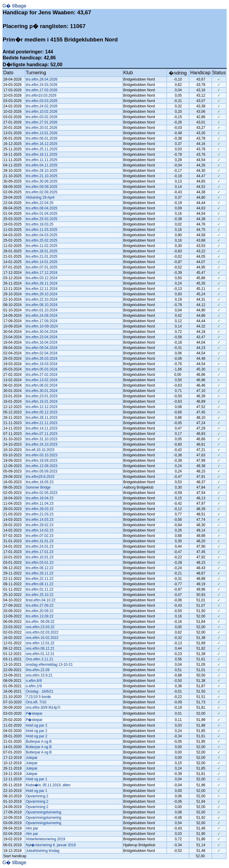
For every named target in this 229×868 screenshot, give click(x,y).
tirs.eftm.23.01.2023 (41, 396)
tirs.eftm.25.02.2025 (41, 240)
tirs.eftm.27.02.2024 (41, 375)
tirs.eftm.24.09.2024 (41, 316)
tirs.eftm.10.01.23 (40, 557)
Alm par (32, 828)
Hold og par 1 (36, 779)
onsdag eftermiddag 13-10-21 (49, 665)
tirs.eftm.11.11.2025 (41, 160)
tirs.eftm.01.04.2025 (41, 214)
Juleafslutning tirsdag (42, 851)
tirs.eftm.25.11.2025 (41, 149)
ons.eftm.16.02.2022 (42, 638)
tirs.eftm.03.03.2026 (41, 101)
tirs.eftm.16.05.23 (40, 482)
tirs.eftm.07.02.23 (40, 536)
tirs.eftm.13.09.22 (40, 616)
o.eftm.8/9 (34, 681)
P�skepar (34, 713)
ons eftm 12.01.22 (40, 643)
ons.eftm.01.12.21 (40, 654)
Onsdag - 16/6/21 (40, 691)
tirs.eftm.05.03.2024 (41, 369)
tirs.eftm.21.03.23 (40, 514)
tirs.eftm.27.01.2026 (41, 122)
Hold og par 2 (36, 725)
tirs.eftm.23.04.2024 (41, 337)
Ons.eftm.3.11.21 (39, 659)
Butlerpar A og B (39, 742)
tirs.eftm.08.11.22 (40, 584)
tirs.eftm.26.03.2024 (41, 359)
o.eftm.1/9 (34, 686)
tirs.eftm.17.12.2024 (41, 273)
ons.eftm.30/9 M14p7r (43, 708)
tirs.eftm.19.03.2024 (41, 364)
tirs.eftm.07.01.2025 (41, 267)
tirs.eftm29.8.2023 (40, 477)
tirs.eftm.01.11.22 (40, 589)
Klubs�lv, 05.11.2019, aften (48, 785)
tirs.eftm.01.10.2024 (41, 310)
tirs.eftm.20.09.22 (40, 611)
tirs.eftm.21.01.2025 (41, 257)
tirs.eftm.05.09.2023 (41, 471)
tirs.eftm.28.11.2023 (41, 418)
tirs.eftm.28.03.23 (40, 509)
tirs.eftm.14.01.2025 (41, 262)
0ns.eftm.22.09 (37, 670)
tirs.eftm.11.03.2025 (41, 230)
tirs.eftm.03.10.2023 (41, 455)
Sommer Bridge (38, 487)
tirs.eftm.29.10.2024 (41, 294)
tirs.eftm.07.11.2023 (41, 434)
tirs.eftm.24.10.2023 (41, 444)
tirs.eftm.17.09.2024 (41, 321)
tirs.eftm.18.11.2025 (41, 155)
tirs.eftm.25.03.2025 (41, 219)
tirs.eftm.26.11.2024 (41, 283)
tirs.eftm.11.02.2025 (41, 246)
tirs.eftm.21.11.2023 (41, 423)
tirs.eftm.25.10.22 (40, 595)
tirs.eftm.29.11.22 (40, 573)
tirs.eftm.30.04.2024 (41, 332)
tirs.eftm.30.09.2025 (41, 181)
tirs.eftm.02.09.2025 (41, 192)
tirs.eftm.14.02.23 (40, 530)
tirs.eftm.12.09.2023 (41, 466)
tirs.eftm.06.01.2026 (41, 138)
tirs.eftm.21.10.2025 (41, 176)
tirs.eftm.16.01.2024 (41, 401)
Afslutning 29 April (40, 197)
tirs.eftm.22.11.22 (40, 579)
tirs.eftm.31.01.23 (40, 541)
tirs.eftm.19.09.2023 (41, 461)
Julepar (31, 758)
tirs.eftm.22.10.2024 (41, 299)
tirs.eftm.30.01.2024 (41, 391)
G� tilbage (14, 6)
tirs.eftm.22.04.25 (40, 203)
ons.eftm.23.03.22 (40, 627)
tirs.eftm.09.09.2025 (41, 187)
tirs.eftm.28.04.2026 (41, 79)
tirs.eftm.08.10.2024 (41, 305)
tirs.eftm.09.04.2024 (41, 348)
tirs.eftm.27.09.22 (40, 606)
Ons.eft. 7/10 (36, 702)
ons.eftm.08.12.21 (40, 648)
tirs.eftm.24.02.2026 (41, 106)
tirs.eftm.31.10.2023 (41, 439)
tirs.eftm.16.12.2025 (41, 144)
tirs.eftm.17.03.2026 (41, 90)
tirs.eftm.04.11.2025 (41, 165)
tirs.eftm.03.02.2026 (41, 117)
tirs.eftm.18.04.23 (40, 498)
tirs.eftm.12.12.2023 (41, 407)
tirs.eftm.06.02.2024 (41, 385)
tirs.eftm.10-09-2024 (42, 326)
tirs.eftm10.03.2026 (41, 95)
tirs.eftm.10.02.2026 (41, 112)
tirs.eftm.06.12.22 (40, 568)
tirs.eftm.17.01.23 (40, 552)
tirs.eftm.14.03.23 (40, 520)
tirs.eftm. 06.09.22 (40, 622)
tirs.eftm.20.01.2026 (41, 128)
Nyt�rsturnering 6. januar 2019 (51, 845)
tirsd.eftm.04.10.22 (40, 600)
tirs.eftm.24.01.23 (40, 546)
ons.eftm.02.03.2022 (42, 632)
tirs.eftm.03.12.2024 (41, 278)
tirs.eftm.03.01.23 (40, 563)
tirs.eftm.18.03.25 (40, 224)
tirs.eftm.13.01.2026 (41, 133)
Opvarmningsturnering (43, 812)
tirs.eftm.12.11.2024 (41, 289)
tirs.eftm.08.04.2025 (41, 208)
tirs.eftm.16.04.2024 (41, 342)
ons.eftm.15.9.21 (39, 675)
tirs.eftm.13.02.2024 (41, 380)
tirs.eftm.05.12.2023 (41, 412)
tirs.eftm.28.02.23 (40, 525)
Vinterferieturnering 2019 (45, 839)
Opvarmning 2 (37, 796)
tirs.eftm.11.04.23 (40, 503)
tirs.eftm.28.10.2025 (41, 171)
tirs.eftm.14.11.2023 (41, 428)
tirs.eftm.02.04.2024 (41, 353)
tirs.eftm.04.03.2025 (41, 235)
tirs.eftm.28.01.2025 (41, 251)
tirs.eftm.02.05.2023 (41, 493)
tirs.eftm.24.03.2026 (41, 85)
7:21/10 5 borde (38, 697)
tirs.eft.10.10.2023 (40, 450)
